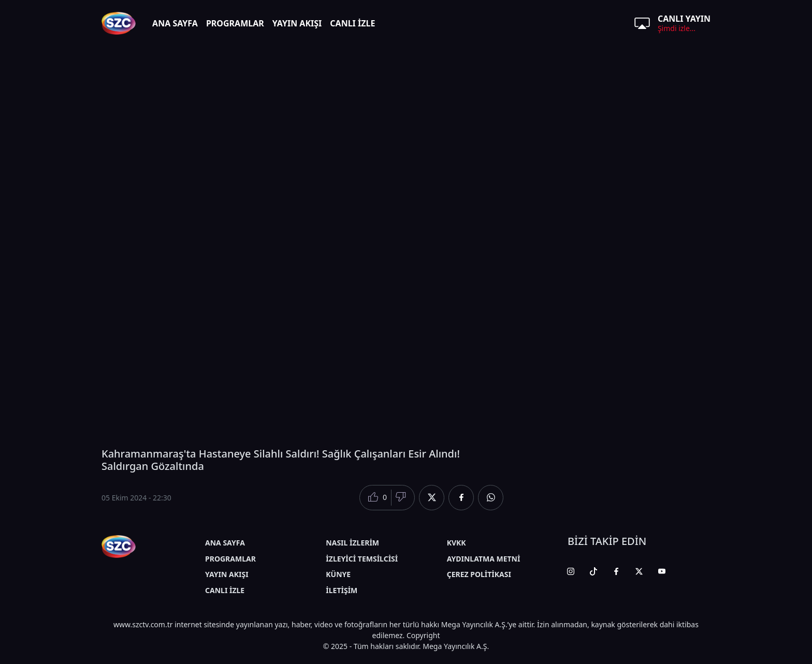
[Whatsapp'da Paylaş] (491, 498)
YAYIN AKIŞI (297, 23)
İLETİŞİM (342, 590)
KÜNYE (338, 574)
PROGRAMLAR (235, 23)
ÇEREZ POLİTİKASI (479, 574)
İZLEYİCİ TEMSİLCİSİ (362, 559)
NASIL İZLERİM (352, 543)
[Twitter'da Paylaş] (432, 498)
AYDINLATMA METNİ (484, 559)
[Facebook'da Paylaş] (461, 498)
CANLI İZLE (352, 23)
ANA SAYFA (175, 23)
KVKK (456, 543)
